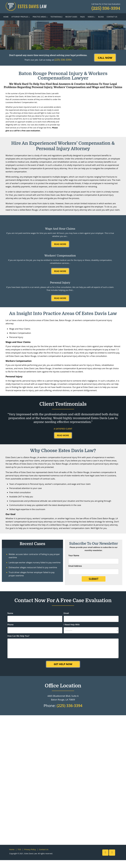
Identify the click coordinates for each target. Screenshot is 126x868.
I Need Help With (72, 625)
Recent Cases (71, 17)
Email (66, 613)
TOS (19, 849)
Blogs (101, 17)
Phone (10, 625)
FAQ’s (82, 17)
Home (6, 17)
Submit (94, 579)
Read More (60, 244)
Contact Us (112, 17)
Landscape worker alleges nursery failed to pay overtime (35, 563)
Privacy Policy (30, 849)
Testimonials (57, 17)
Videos (91, 17)
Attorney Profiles (20, 17)
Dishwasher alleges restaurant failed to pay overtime (33, 567)
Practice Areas (39, 17)
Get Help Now (63, 664)
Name (10, 613)
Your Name (74, 555)
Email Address (75, 566)
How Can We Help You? (18, 636)
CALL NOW (105, 58)
